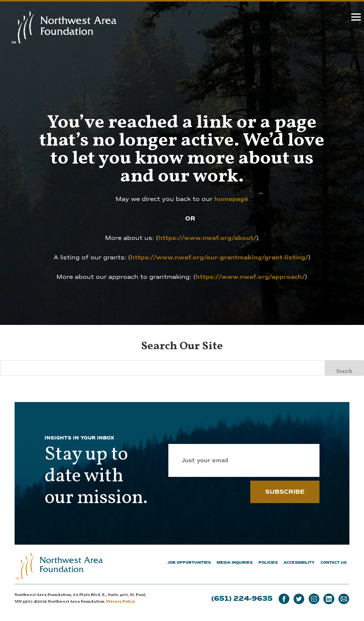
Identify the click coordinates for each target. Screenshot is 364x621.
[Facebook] (284, 599)
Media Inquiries (235, 562)
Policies (268, 562)
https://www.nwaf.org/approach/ (250, 277)
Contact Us (334, 562)
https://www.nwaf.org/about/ (207, 238)
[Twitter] (299, 599)
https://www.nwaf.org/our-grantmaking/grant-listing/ (219, 258)
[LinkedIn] (329, 599)
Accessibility (299, 562)
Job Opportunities (189, 562)
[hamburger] (356, 19)
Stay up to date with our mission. (96, 477)
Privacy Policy (121, 602)
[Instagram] (314, 599)
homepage (231, 199)
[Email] (344, 599)
